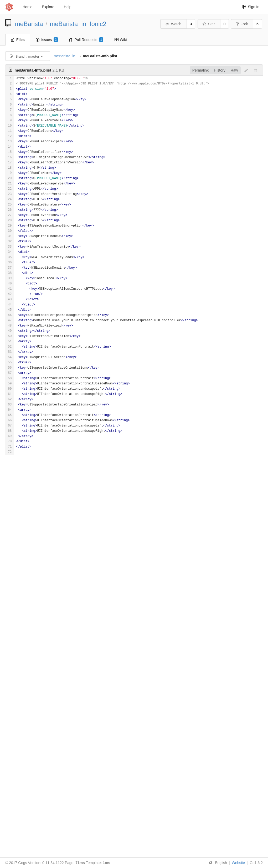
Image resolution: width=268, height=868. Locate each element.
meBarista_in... (66, 56)
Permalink (200, 70)
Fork (242, 24)
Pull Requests (86, 40)
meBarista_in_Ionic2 (78, 24)
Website (238, 863)
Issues (47, 40)
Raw (234, 70)
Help (68, 7)
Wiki (120, 40)
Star (209, 24)
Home (27, 7)
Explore (48, 7)
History (220, 70)
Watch (173, 24)
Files (18, 40)
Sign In (251, 7)
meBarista (29, 24)
